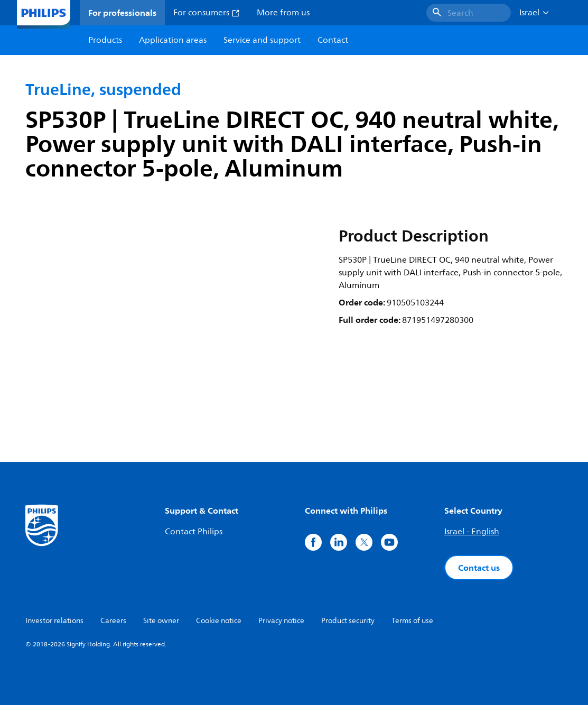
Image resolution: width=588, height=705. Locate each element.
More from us (283, 13)
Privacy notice (281, 621)
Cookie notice (219, 621)
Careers (113, 621)
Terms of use (412, 621)
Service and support (262, 40)
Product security (348, 621)
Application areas (173, 40)
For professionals (122, 13)
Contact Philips (194, 532)
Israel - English (472, 532)
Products (105, 40)
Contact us (479, 568)
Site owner (161, 621)
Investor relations (54, 621)
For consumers (207, 13)
